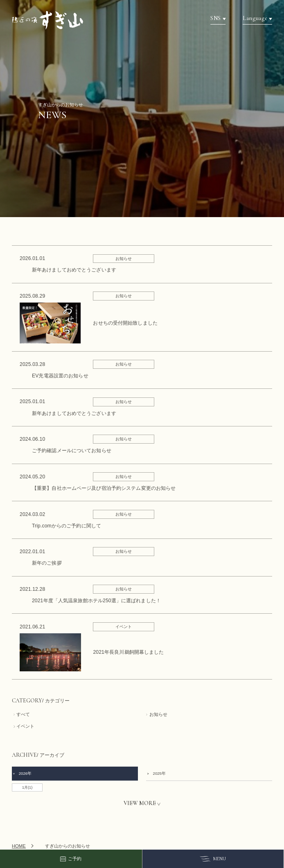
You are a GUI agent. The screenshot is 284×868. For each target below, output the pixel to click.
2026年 (22, 773)
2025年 (156, 773)
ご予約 (71, 859)
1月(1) (27, 787)
